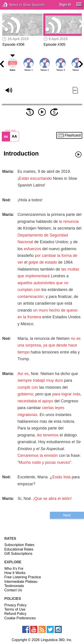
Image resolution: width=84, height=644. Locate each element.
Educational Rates (19, 549)
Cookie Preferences (20, 618)
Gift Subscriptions (18, 554)
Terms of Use (15, 609)
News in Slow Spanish (12, 5)
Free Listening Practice (23, 577)
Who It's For (14, 569)
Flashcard (73, 135)
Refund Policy (15, 614)
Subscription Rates (19, 545)
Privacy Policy (15, 605)
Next (67, 515)
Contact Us (13, 590)
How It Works (15, 573)
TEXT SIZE (10, 130)
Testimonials (14, 586)
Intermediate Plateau (21, 582)
